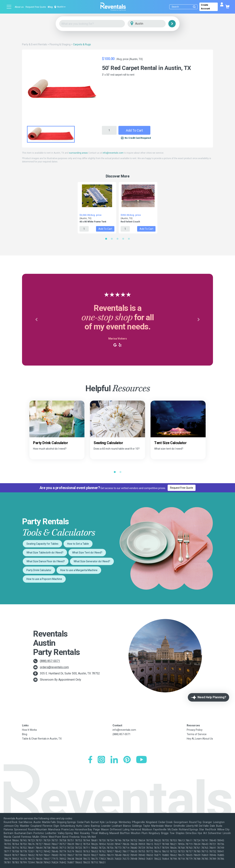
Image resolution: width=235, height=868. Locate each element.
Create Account (205, 7)
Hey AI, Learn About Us (200, 739)
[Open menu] (9, 7)
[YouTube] (141, 760)
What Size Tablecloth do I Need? (45, 553)
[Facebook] (90, 760)
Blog (50, 7)
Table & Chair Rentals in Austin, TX (42, 739)
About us (19, 7)
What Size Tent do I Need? (87, 553)
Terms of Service (197, 734)
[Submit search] (194, 7)
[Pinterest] (127, 760)
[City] (152, 24)
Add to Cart (134, 130)
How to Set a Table (78, 544)
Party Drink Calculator (39, 570)
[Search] (184, 7)
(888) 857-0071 (50, 661)
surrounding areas (78, 153)
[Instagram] (101, 760)
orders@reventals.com (54, 667)
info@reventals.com (113, 153)
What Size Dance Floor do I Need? (46, 561)
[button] (36, 320)
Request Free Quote (36, 7)
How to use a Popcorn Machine (44, 579)
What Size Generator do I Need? (92, 561)
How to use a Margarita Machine (79, 570)
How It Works (29, 730)
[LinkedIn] (114, 760)
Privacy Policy (195, 730)
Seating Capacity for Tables (42, 544)
